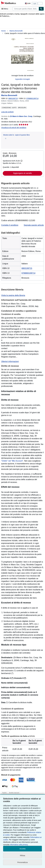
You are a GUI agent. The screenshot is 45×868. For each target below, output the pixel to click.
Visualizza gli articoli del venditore (14, 128)
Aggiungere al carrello (23, 173)
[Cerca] (41, 9)
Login (34, 3)
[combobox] (26, 9)
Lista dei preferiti (7, 112)
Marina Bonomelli (16, 31)
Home (3, 31)
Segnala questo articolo (34, 225)
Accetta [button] (22, 849)
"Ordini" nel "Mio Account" (12, 461)
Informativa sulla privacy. (19, 845)
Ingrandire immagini (22, 79)
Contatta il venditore (10, 225)
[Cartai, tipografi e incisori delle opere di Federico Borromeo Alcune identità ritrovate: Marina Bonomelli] (22, 55)
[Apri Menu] (5, 9)
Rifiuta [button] (22, 855)
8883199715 (13, 98)
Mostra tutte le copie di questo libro (16, 135)
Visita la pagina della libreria (13, 295)
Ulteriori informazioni (10, 361)
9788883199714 (28, 273)
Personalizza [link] (23, 862)
